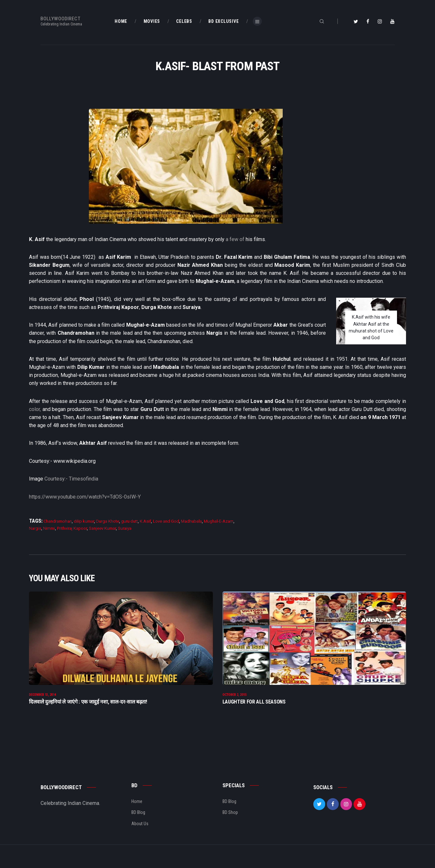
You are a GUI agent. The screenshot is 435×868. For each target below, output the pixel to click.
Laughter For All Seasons (254, 712)
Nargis (35, 528)
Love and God (166, 521)
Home (137, 812)
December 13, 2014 (43, 705)
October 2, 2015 (234, 705)
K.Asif (145, 521)
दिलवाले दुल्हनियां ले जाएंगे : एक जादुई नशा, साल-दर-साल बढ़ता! (88, 712)
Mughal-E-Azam (219, 521)
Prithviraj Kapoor (72, 528)
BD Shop (230, 823)
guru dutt (129, 521)
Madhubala (191, 521)
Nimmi (49, 528)
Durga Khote (108, 521)
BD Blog (138, 823)
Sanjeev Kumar (102, 528)
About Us (140, 834)
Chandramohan (58, 521)
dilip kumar (84, 521)
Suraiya (125, 528)
